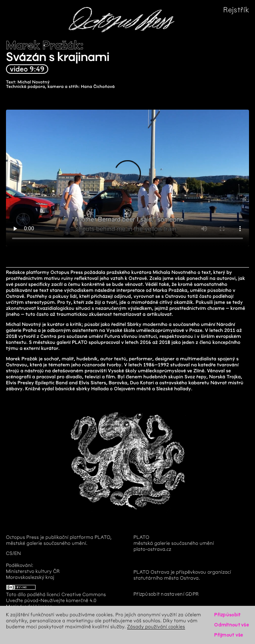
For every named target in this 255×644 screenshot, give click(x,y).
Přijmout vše (229, 635)
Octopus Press (22, 537)
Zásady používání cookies (156, 627)
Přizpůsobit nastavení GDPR (166, 594)
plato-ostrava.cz (152, 549)
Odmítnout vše (232, 625)
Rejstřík (236, 10)
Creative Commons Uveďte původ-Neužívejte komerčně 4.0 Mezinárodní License (56, 600)
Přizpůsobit (227, 615)
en (18, 553)
